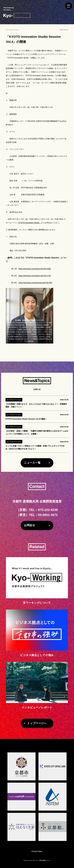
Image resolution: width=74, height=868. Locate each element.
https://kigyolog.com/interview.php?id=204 (35, 285)
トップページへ (37, 726)
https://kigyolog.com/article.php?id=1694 (35, 272)
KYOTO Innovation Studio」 (30, 226)
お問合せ (30, 525)
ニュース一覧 (32, 465)
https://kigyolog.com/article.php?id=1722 (35, 278)
